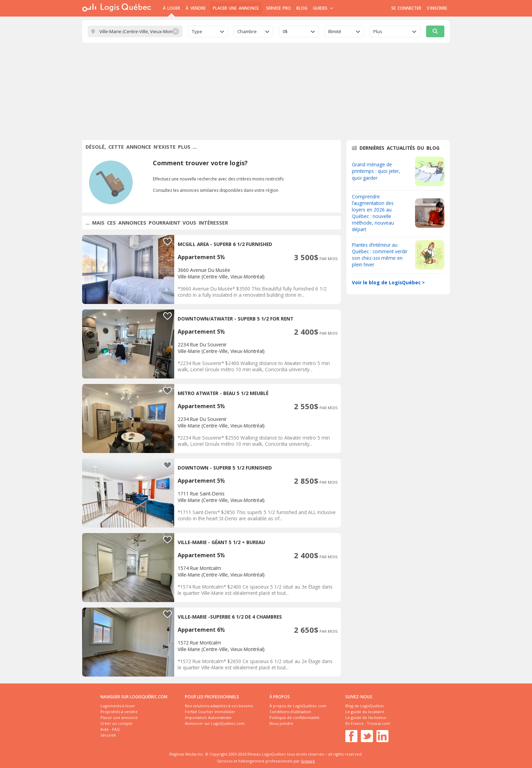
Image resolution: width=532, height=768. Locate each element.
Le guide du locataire (365, 712)
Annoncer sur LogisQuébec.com (215, 723)
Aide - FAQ (110, 729)
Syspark (308, 761)
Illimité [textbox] (335, 31)
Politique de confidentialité (294, 717)
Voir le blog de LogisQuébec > (388, 282)
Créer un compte (116, 723)
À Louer (171, 8)
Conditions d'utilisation (290, 712)
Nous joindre (281, 723)
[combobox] (208, 31)
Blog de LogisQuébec (365, 706)
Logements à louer (118, 706)
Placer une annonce (236, 8)
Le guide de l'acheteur (366, 717)
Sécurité (108, 735)
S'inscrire (437, 8)
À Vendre (195, 8)
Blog (302, 8)
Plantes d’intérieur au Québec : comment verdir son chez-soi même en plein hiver (380, 255)
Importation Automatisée (208, 717)
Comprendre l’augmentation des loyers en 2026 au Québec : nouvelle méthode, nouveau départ (373, 213)
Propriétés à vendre (119, 712)
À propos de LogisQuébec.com (298, 706)
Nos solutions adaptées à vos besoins (219, 706)
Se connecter (406, 8)
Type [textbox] (197, 31)
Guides (323, 8)
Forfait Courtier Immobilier (210, 712)
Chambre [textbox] (247, 31)
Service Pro (278, 8)
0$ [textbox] (285, 31)
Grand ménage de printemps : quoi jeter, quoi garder (376, 171)
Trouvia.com (378, 723)
